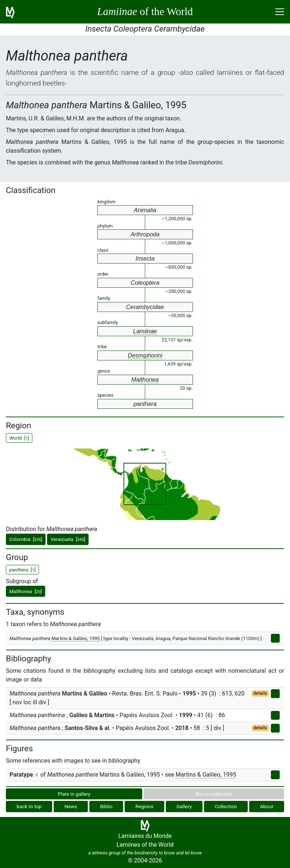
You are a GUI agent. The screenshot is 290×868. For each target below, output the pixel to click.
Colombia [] (26, 539)
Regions (145, 806)
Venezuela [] (68, 539)
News (71, 806)
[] (26, 591)
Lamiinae (145, 331)
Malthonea (145, 380)
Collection (226, 806)
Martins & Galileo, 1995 (76, 638)
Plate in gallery (74, 794)
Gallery (184, 806)
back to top (29, 806)
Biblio (106, 806)
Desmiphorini (145, 355)
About (266, 806)
